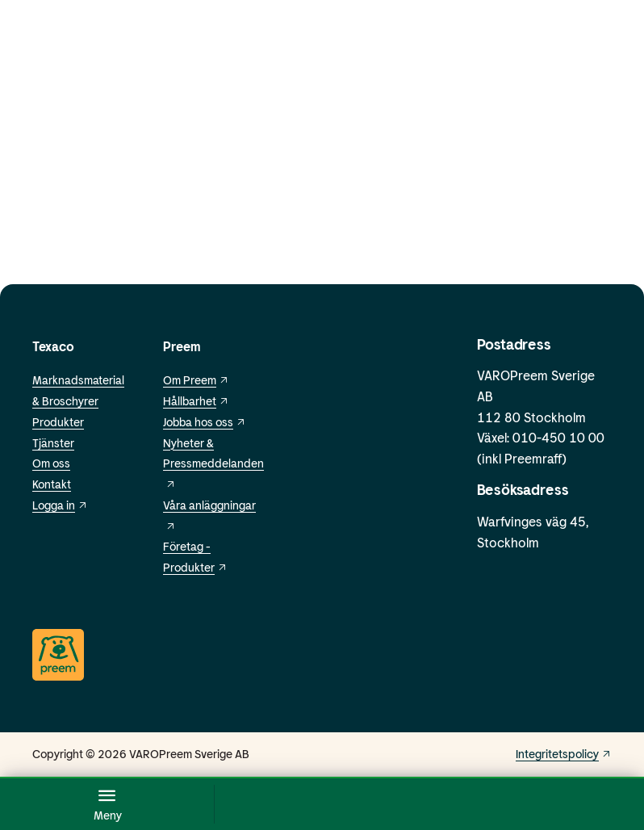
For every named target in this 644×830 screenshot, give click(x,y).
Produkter (58, 422)
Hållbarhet (196, 401)
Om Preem (196, 380)
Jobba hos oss (205, 422)
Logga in (60, 505)
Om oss (51, 463)
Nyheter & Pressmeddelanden (213, 463)
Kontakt (52, 484)
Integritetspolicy (564, 754)
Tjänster (53, 443)
